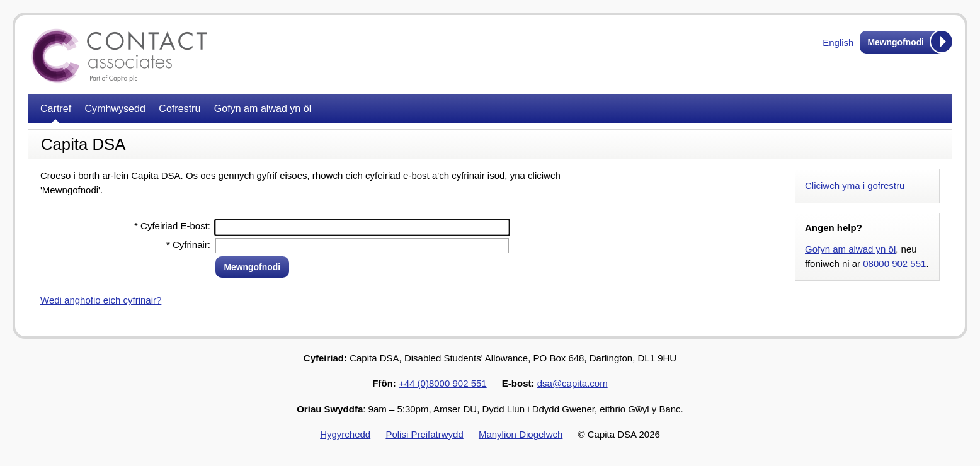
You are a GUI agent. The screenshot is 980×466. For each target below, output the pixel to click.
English (838, 43)
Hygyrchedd (345, 434)
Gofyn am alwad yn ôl (263, 108)
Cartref (56, 108)
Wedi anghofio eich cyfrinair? (101, 300)
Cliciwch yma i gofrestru (855, 185)
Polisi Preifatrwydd (424, 434)
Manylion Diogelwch (521, 434)
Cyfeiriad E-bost (171, 226)
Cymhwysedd (115, 108)
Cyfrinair (187, 245)
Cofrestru (179, 108)
